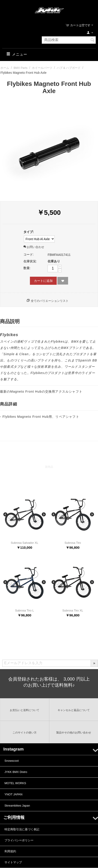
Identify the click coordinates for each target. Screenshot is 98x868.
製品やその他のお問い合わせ (74, 733)
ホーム (5, 68)
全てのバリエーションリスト (50, 301)
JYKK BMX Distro (16, 772)
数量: (27, 268)
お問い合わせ (34, 247)
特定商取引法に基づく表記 (22, 829)
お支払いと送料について (25, 710)
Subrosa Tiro (73, 543)
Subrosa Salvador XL (24, 543)
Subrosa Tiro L (24, 610)
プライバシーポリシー (19, 840)
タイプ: (29, 232)
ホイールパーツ (42, 68)
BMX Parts (21, 68)
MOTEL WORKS (15, 783)
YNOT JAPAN (13, 794)
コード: (29, 255)
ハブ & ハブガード (69, 68)
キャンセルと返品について (74, 710)
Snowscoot (12, 761)
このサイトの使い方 (25, 733)
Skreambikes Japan (17, 806)
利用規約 (10, 851)
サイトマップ (13, 862)
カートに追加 (43, 281)
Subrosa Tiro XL (73, 610)
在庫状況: (30, 261)
